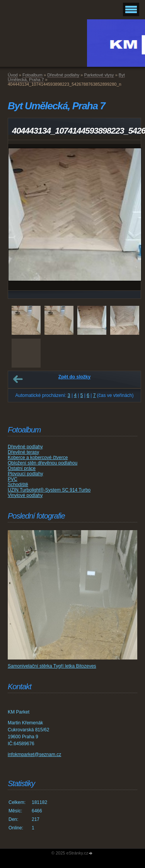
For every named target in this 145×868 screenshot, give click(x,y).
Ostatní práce (22, 468)
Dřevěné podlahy (63, 75)
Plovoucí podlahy (25, 474)
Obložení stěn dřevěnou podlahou (43, 463)
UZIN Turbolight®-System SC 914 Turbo (49, 490)
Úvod (13, 75)
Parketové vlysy (99, 75)
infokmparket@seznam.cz (34, 754)
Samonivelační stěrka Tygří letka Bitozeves (52, 666)
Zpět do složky (74, 377)
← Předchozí (18, 379)
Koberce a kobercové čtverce (38, 458)
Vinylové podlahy (25, 495)
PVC (13, 479)
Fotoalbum (32, 75)
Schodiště (18, 485)
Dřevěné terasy (23, 452)
